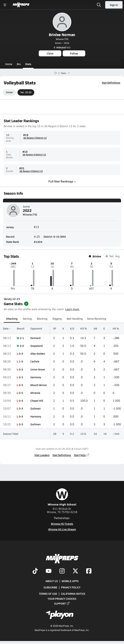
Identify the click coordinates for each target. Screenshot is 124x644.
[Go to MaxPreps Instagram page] (62, 571)
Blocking (42, 319)
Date (7, 328)
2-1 (22, 338)
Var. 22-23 (26, 92)
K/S (72, 328)
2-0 (22, 346)
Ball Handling (75, 319)
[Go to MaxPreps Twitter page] (75, 571)
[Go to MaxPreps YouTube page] (49, 571)
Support (62, 603)
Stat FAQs (82, 455)
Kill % (84, 328)
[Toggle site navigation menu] (5, 5)
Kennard (35, 338)
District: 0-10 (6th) (55, 237)
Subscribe (50, 587)
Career (9, 92)
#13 (62, 47)
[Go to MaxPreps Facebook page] (89, 571)
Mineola (35, 393)
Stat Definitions (111, 83)
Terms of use (48, 594)
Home (9, 64)
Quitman (35, 409)
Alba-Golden (38, 354)
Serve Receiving (97, 319)
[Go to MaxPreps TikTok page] (35, 571)
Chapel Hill (37, 401)
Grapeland (36, 346)
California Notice (73, 594)
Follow (74, 53)
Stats (28, 64)
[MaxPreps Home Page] (56, 73)
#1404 (38, 242)
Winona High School (62, 497)
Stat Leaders (42, 455)
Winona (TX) (62, 39)
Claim (50, 53)
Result (21, 328)
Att (95, 328)
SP (55, 328)
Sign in (114, 5)
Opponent (36, 328)
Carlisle (35, 362)
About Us (52, 581)
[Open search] (99, 5)
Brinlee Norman (62, 35)
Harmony (36, 377)
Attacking (12, 319)
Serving (27, 319)
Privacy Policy (71, 587)
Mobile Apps (70, 581)
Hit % (116, 328)
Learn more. (72, 309)
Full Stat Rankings (62, 181)
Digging (57, 319)
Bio (19, 64)
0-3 (21, 354)
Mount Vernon (39, 385)
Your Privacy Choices (62, 598)
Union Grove (38, 369)
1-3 (21, 362)
